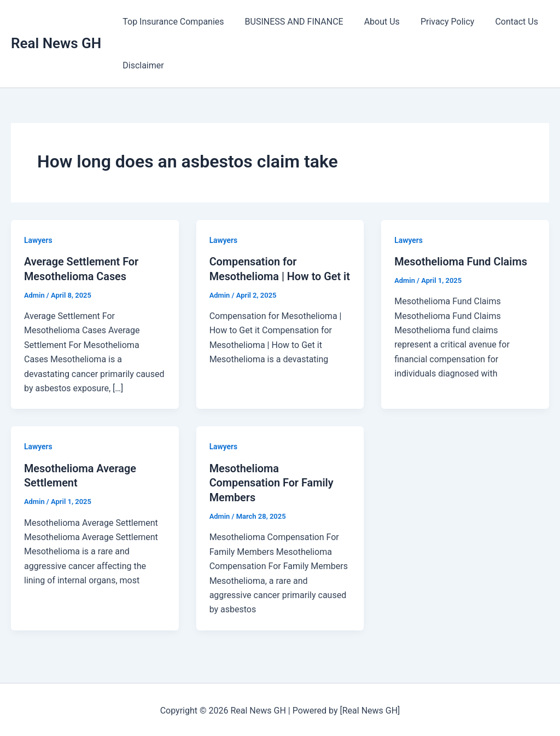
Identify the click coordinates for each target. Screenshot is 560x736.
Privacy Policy (436, 22)
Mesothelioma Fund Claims (461, 262)
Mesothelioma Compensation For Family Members (272, 482)
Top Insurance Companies (171, 22)
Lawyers (38, 240)
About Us (374, 22)
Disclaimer (141, 65)
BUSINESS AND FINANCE (289, 22)
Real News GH (56, 43)
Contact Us (502, 22)
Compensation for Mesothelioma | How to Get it (276, 276)
